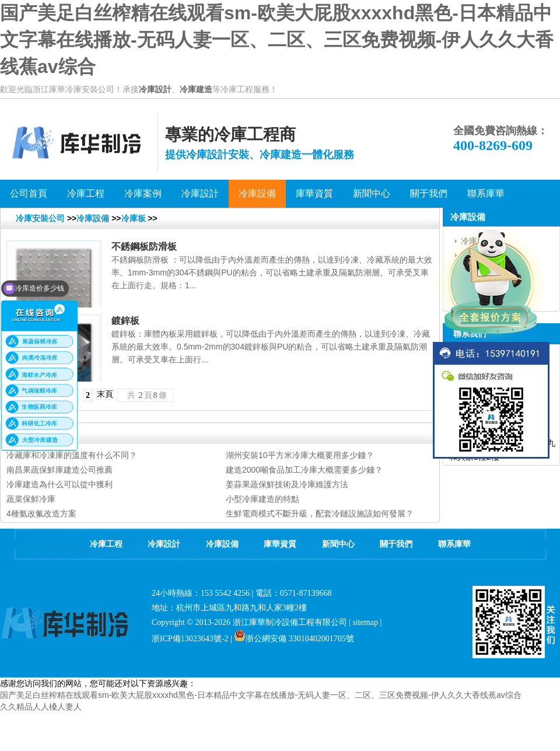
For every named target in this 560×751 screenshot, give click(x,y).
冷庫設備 (93, 218)
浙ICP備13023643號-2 (190, 639)
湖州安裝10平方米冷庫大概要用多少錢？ (300, 455)
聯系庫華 (454, 544)
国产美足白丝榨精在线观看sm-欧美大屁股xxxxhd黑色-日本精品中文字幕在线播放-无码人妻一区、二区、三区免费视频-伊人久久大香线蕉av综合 (277, 40)
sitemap (365, 622)
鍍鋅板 (125, 321)
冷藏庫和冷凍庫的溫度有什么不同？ (72, 455)
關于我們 (396, 544)
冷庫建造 (196, 89)
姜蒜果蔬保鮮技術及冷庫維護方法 (287, 484)
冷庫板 (134, 218)
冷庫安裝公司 (40, 218)
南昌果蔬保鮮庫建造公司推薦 (60, 470)
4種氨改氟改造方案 (41, 514)
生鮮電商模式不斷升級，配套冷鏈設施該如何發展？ (320, 514)
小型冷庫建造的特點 (262, 499)
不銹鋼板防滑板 (144, 247)
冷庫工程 (106, 544)
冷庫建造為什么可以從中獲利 (60, 484)
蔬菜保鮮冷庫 (31, 499)
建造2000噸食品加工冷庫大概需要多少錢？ (304, 470)
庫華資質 (280, 544)
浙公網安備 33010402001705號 (294, 639)
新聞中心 (338, 544)
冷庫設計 (155, 89)
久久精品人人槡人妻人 (41, 707)
